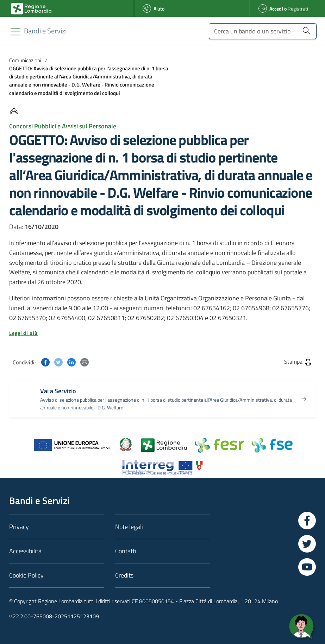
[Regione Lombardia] (45, 31)
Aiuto (159, 9)
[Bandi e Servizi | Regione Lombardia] (31, 9)
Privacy (19, 527)
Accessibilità (25, 551)
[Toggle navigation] (15, 32)
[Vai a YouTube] (307, 567)
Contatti (126, 551)
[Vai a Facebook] (307, 521)
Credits (124, 575)
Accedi (276, 9)
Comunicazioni (25, 60)
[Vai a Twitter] (307, 544)
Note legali (129, 527)
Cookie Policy (26, 575)
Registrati (298, 9)
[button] (162, 333)
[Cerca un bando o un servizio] (263, 31)
